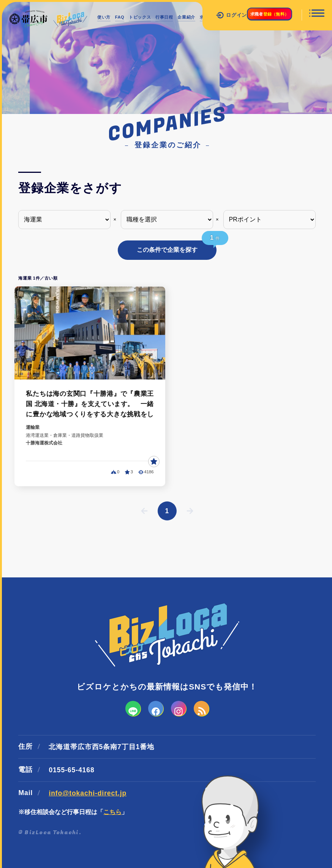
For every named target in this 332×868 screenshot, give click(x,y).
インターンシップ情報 (130, 35)
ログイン (210, 15)
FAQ (129, 17)
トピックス (156, 17)
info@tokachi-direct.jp (88, 778)
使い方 (107, 17)
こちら (112, 796)
